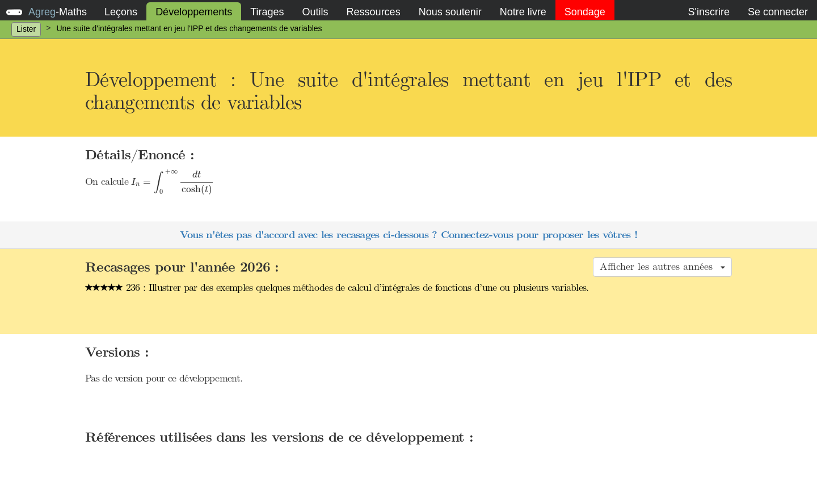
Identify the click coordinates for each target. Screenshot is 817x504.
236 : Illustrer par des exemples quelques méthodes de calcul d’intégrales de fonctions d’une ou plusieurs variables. (337, 287)
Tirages (267, 12)
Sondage (585, 12)
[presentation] (172, 182)
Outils (315, 12)
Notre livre (523, 12)
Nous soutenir (450, 12)
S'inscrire (708, 12)
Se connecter (778, 12)
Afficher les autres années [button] (662, 266)
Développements (194, 12)
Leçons (121, 12)
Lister (26, 29)
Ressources (374, 12)
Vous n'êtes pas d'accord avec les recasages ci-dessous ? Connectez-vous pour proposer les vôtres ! (408, 235)
